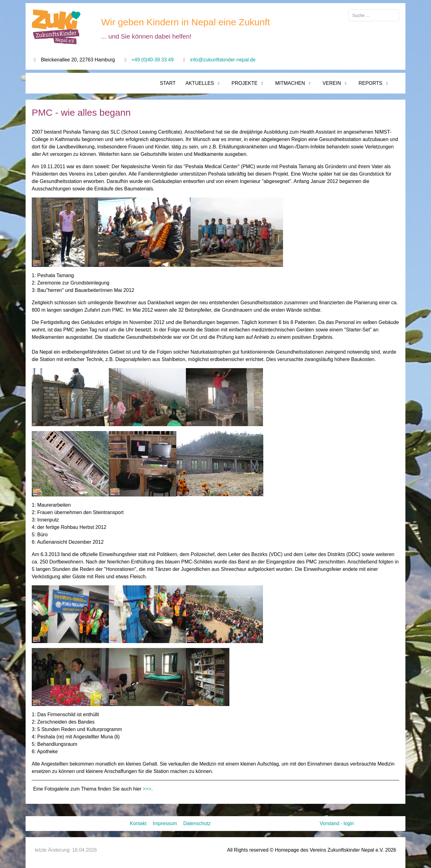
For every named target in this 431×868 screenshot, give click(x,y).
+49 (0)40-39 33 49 (153, 60)
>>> (147, 789)
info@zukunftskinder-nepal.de (223, 60)
